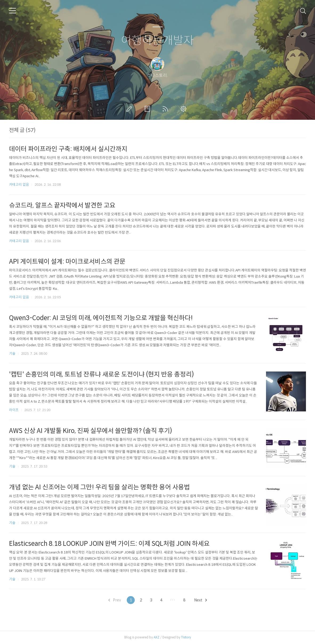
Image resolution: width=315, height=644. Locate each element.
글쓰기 (130, 109)
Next (201, 600)
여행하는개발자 (158, 41)
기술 (12, 354)
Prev (115, 600)
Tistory (186, 637)
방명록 (148, 109)
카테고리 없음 (19, 185)
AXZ (157, 637)
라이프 (14, 410)
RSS (166, 109)
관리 (185, 109)
